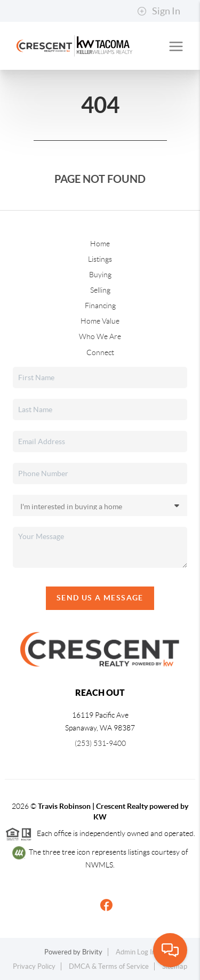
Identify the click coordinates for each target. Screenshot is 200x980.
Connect (100, 352)
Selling (100, 290)
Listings (100, 259)
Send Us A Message (100, 598)
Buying (100, 275)
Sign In (159, 11)
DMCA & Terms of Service (109, 966)
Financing (100, 306)
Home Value (100, 321)
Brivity (92, 952)
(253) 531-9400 (100, 743)
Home (100, 244)
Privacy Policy (34, 966)
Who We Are (100, 336)
